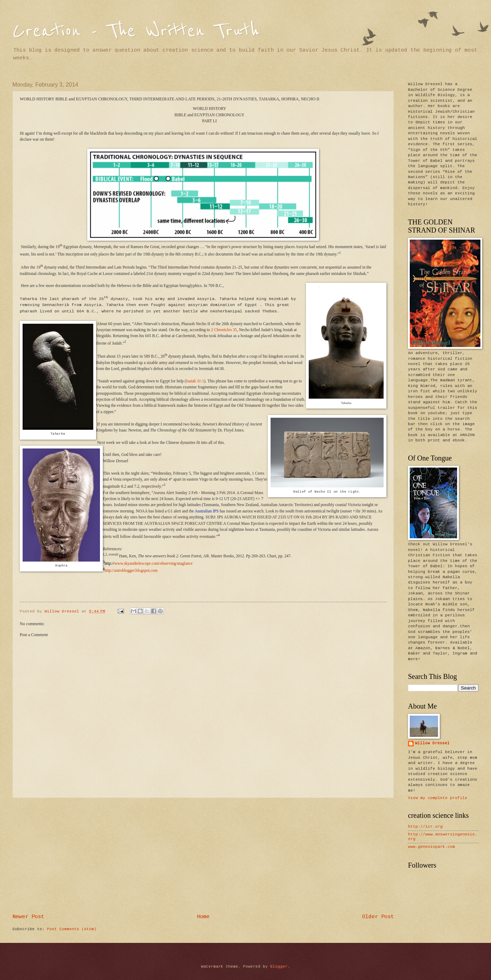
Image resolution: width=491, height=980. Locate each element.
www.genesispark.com (431, 847)
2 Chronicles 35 (224, 330)
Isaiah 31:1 (195, 381)
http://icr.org (425, 827)
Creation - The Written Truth (136, 31)
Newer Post (28, 917)
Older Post (378, 917)
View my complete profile (438, 798)
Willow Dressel (432, 743)
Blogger (279, 967)
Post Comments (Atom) (72, 929)
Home (203, 917)
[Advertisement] (203, 856)
